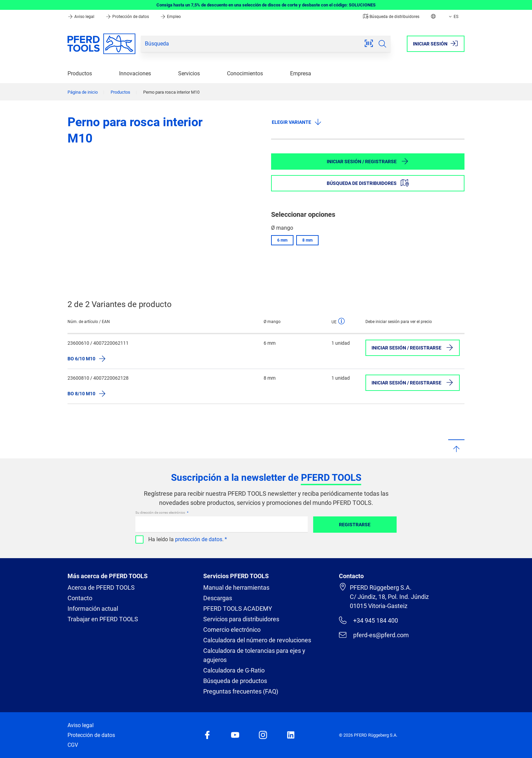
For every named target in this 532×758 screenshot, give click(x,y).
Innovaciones (135, 73)
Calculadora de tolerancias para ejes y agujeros (254, 655)
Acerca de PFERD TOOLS (101, 588)
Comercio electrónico (232, 630)
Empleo (170, 17)
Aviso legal (81, 17)
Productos (80, 73)
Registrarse (355, 525)
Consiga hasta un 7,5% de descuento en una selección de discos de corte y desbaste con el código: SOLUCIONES (266, 5)
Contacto (80, 598)
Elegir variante (297, 122)
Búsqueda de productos (235, 681)
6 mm (282, 240)
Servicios (189, 73)
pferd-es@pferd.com (374, 635)
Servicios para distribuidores (241, 619)
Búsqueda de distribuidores (391, 17)
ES (453, 17)
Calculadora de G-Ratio (234, 670)
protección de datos (199, 539)
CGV (73, 745)
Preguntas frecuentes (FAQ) (241, 691)
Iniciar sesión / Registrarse (368, 161)
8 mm (307, 240)
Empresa (301, 73)
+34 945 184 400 (368, 620)
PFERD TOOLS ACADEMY (238, 609)
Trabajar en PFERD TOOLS (103, 619)
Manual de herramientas (236, 588)
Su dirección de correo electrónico (161, 513)
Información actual (93, 609)
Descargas (218, 598)
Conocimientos (245, 73)
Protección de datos (128, 17)
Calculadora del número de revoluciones (257, 640)
